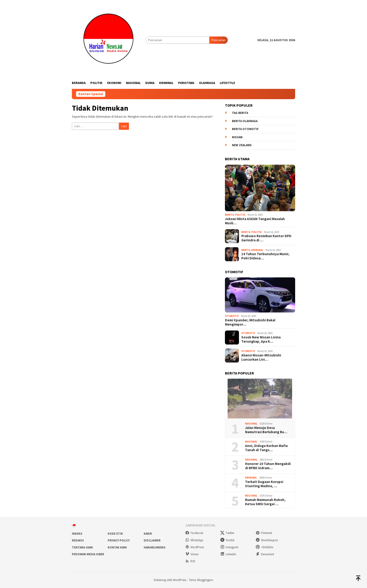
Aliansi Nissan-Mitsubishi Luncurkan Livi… (261, 357)
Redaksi (78, 540)
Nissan (237, 137)
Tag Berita (240, 113)
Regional (251, 496)
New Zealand (242, 145)
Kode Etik (115, 534)
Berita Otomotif (245, 129)
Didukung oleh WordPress (170, 580)
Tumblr (227, 540)
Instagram (229, 547)
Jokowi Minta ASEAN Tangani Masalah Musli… (255, 221)
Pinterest (264, 533)
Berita (229, 215)
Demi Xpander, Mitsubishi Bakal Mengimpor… (250, 322)
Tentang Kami (82, 547)
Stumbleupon (267, 540)
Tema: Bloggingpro (201, 580)
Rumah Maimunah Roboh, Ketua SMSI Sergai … (265, 502)
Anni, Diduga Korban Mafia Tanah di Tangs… (266, 448)
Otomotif (232, 316)
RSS (190, 561)
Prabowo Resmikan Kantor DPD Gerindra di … (266, 238)
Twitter (227, 533)
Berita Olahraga (245, 121)
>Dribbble (264, 547)
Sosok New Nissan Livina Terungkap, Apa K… (261, 339)
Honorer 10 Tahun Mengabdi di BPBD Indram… (268, 466)
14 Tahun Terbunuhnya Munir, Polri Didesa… (265, 256)
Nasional (251, 424)
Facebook (194, 533)
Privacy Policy (119, 540)
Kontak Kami (117, 547)
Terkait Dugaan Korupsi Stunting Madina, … (264, 484)
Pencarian (218, 40)
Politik (240, 215)
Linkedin (228, 554)
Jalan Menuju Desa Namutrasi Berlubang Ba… (266, 430)
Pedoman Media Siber (88, 554)
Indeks (77, 534)
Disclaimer (152, 540)
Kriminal (257, 250)
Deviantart (265, 554)
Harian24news (155, 547)
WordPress (195, 547)
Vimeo (192, 554)
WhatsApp (194, 540)
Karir (148, 534)
